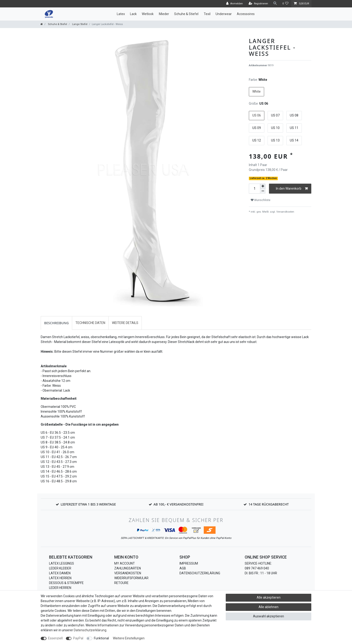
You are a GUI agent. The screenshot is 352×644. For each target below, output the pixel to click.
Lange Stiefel (79, 24)
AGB (183, 568)
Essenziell (55, 638)
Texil (207, 14)
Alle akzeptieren (269, 597)
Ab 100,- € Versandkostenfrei (179, 504)
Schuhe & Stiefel (186, 14)
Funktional (101, 638)
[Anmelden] (235, 4)
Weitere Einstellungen (129, 638)
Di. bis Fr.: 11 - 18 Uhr (261, 573)
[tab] (56, 323)
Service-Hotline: (258, 563)
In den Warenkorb (292, 189)
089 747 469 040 (257, 568)
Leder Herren (60, 588)
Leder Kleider (60, 568)
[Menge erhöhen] (263, 186)
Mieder (164, 14)
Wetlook (148, 14)
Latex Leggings (62, 563)
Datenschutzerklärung (200, 573)
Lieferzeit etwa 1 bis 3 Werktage (88, 504)
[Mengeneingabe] (254, 189)
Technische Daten (90, 323)
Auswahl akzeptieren (269, 616)
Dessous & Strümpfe (66, 583)
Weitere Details (125, 323)
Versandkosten (285, 212)
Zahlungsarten (128, 568)
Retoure (121, 583)
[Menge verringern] (263, 191)
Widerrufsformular (131, 578)
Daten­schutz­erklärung (90, 630)
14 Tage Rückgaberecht (269, 504)
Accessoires (246, 14)
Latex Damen (60, 573)
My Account (125, 563)
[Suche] (275, 4)
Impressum (189, 563)
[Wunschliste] (286, 4)
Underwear (224, 14)
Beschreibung (56, 323)
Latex (121, 14)
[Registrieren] (258, 4)
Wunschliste (261, 200)
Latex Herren (60, 578)
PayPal (78, 638)
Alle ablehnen (269, 607)
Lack (133, 14)
